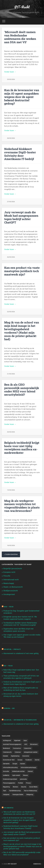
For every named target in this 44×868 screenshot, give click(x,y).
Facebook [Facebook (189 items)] (29, 760)
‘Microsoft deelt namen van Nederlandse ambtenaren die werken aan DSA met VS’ (20, 37)
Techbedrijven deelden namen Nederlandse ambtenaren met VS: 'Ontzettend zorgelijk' (20, 624)
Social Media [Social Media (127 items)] (33, 787)
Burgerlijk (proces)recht (13, 569)
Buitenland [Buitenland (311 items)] (6, 748)
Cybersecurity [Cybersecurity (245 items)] (7, 752)
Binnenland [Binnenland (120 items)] (34, 744)
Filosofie (7, 576)
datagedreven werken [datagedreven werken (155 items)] (31, 752)
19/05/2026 (11, 490)
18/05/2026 (11, 545)
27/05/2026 (11, 202)
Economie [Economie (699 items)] (26, 756)
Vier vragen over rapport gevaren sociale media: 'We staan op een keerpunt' (22, 636)
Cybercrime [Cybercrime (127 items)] (28, 748)
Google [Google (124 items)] (15, 764)
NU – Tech (8, 666)
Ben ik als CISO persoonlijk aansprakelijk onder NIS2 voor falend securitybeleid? (22, 390)
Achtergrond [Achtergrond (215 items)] (7, 741)
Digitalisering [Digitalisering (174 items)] (15, 756)
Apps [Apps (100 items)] (25, 741)
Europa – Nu (9, 708)
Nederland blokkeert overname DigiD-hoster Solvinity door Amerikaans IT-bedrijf (20, 154)
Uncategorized (9, 594)
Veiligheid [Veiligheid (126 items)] (6, 795)
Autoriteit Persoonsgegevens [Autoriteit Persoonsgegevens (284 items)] (12, 744)
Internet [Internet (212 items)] (30, 771)
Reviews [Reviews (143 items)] (15, 787)
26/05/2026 (11, 257)
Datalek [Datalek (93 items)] (5, 756)
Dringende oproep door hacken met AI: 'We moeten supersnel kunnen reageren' (20, 618)
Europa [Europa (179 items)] (20, 760)
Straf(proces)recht (11, 591)
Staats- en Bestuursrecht (13, 587)
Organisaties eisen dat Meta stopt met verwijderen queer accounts (18, 630)
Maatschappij (9, 583)
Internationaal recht (11, 580)
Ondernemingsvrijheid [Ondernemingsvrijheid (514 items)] (10, 779)
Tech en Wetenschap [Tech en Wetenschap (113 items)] (30, 791)
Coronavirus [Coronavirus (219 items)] (17, 748)
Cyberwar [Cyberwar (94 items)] (18, 752)
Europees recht (9, 572)
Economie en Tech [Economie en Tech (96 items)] (9, 760)
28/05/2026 (11, 138)
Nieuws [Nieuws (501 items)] (25, 775)
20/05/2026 (11, 432)
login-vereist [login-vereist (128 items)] (16, 775)
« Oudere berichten (11, 554)
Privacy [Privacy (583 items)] (28, 783)
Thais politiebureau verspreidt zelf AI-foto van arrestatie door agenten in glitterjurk (21, 677)
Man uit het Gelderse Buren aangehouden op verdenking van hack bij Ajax (21, 689)
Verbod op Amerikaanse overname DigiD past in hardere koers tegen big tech (22, 683)
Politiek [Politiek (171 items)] (21, 783)
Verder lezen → (10, 72)
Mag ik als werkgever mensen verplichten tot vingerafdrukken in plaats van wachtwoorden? (22, 506)
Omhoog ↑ (38, 864)
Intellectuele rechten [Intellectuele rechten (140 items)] (18, 771)
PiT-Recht (22, 7)
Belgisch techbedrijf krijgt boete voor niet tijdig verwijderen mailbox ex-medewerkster (22, 448)
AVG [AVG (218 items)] (26, 744)
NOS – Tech (9, 607)
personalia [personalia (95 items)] (23, 779)
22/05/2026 (11, 312)
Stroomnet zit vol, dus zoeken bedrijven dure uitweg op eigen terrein (21, 695)
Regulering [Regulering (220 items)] (6, 787)
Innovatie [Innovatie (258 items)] (6, 771)
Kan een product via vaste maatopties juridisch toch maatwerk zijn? (22, 271)
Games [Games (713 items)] (37, 760)
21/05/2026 (11, 374)
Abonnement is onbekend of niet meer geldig (21, 653)
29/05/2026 (11, 79)
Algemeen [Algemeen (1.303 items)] (17, 741)
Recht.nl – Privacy (12, 649)
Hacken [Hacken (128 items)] (23, 764)
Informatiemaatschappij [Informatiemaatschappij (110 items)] (28, 768)
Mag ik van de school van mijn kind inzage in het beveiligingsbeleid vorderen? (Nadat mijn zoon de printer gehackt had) (22, 331)
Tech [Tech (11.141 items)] (5, 791)
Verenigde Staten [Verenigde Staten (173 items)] (18, 795)
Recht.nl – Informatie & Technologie (20, 720)
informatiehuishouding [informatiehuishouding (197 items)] (10, 768)
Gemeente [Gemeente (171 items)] (6, 764)
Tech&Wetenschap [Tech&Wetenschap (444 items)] (15, 791)
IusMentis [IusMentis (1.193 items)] (6, 775)
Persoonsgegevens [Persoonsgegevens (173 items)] (9, 783)
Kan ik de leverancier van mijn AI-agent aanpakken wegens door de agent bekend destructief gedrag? (22, 97)
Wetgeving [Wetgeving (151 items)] (30, 795)
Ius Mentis (9, 808)
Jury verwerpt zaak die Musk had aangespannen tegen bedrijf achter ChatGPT (21, 217)
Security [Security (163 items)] (24, 787)
